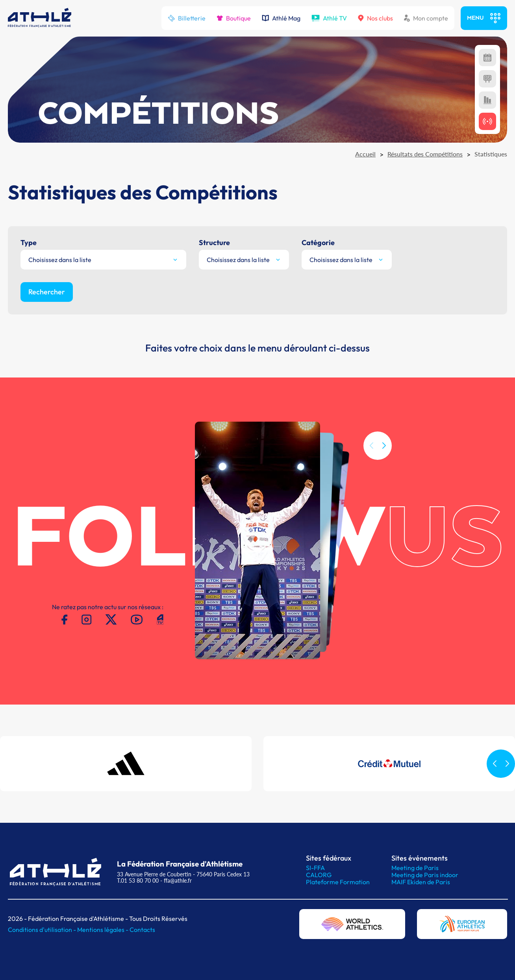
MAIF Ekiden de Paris (421, 882)
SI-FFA (315, 868)
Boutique (234, 18)
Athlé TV (329, 18)
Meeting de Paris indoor (425, 875)
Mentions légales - (103, 930)
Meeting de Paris (415, 868)
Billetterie (187, 18)
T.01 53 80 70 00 (138, 881)
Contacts (142, 930)
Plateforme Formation (338, 882)
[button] (384, 456)
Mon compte (426, 18)
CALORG (319, 875)
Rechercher (47, 292)
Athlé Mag (281, 18)
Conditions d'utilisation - (43, 930)
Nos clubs (375, 18)
